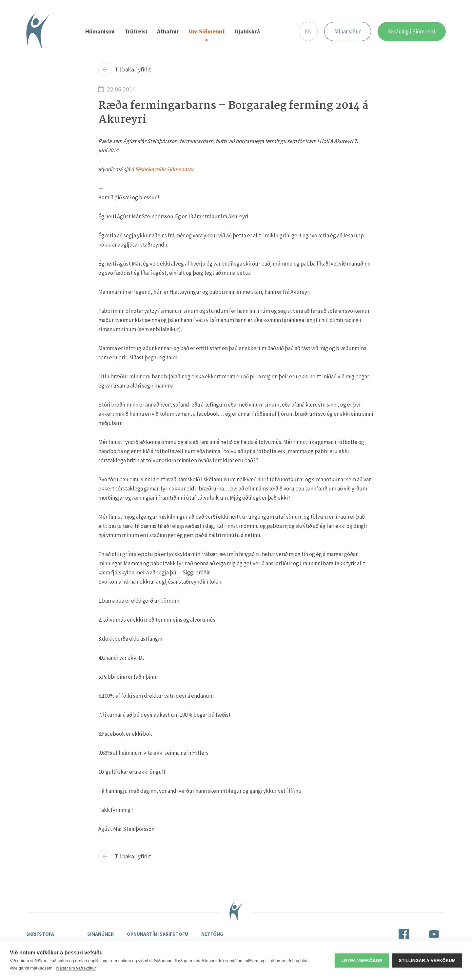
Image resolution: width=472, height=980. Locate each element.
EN (308, 31)
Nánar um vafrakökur (76, 968)
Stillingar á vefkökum (427, 960)
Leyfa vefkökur (362, 960)
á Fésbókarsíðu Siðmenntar (162, 169)
